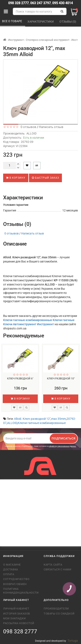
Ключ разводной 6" (20, 379)
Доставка (11, 569)
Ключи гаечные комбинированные (42, 423)
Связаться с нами (57, 569)
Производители (56, 609)
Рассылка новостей (19, 623)
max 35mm (59, 419)
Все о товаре (12, 21)
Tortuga (73, 641)
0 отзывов (28, 127)
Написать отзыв (51, 127)
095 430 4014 (62, 3)
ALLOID (31, 133)
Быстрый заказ (45, 178)
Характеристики (41, 22)
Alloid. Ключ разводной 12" (32, 419)
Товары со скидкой (59, 614)
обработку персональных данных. (63, 446)
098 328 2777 (18, 3)
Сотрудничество (16, 579)
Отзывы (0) (68, 22)
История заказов (17, 614)
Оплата (9, 574)
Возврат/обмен (15, 584)
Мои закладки (14, 618)
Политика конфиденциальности (20, 591)
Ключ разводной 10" (61, 379)
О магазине (12, 565)
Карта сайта (53, 565)
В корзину (16, 178)
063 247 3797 (40, 3)
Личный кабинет (16, 609)
